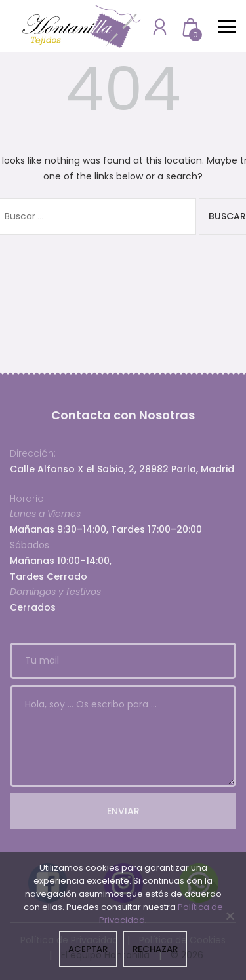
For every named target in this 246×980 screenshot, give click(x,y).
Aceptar (88, 949)
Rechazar (155, 949)
